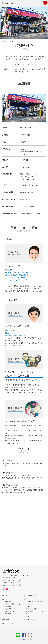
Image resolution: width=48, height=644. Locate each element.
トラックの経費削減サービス (13, 604)
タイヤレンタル (9, 611)
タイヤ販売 (8, 614)
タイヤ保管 (8, 609)
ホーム (5, 41)
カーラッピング (31, 607)
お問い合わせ (30, 620)
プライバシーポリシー (11, 623)
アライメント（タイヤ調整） (35, 602)
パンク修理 (8, 607)
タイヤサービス (9, 599)
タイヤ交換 (8, 602)
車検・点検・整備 (31, 609)
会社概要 (7, 620)
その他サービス (31, 616)
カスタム (29, 604)
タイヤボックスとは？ (32, 596)
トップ (6, 596)
